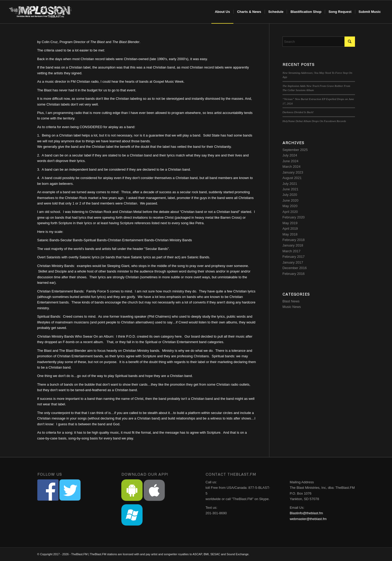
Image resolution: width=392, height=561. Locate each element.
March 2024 (292, 167)
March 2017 (292, 251)
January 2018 (293, 245)
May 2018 (290, 234)
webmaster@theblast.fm (308, 519)
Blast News (291, 301)
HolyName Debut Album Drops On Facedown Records (314, 121)
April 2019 (290, 229)
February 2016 (294, 274)
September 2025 (295, 150)
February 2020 (294, 217)
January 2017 (293, 262)
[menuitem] (222, 12)
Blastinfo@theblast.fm (306, 513)
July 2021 (290, 184)
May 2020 (290, 206)
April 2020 (290, 212)
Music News (292, 307)
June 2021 (291, 189)
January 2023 (293, 172)
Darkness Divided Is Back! (298, 112)
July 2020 (290, 195)
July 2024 (290, 155)
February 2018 (294, 240)
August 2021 (292, 178)
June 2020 (291, 200)
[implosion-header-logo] (41, 12)
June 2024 (291, 161)
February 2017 (294, 257)
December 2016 (295, 268)
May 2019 (290, 223)
